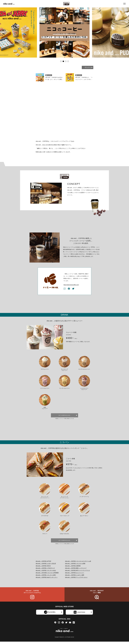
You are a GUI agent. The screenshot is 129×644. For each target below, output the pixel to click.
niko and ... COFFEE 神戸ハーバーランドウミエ (77, 573)
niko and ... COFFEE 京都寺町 (73, 568)
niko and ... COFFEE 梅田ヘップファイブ (76, 570)
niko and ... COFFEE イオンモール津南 (75, 566)
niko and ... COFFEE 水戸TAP (43, 563)
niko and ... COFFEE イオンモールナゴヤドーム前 (78, 563)
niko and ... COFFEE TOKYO (43, 568)
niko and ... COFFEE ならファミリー (75, 575)
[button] (61, 61)
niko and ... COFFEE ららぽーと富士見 (46, 566)
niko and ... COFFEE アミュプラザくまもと (76, 580)
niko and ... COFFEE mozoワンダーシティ (47, 580)
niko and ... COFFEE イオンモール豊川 (46, 577)
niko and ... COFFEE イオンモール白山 (46, 573)
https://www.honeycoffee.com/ (71, 287)
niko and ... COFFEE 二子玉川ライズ (45, 570)
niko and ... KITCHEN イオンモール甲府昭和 (47, 575)
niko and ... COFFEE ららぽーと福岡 (75, 577)
